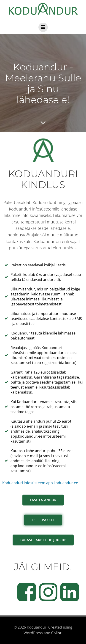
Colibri (57, 633)
